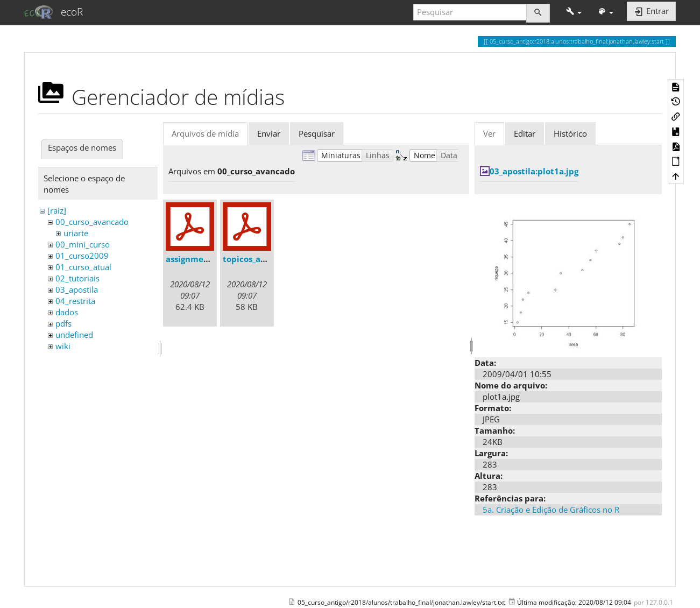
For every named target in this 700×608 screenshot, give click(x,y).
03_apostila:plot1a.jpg (534, 171)
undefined (74, 335)
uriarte (76, 233)
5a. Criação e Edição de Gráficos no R (551, 510)
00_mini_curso (83, 244)
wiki (63, 346)
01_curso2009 (82, 256)
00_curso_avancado (92, 222)
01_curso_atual (83, 267)
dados (67, 312)
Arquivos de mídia (205, 133)
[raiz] (57, 210)
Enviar (269, 133)
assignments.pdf (199, 259)
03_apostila (77, 289)
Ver (489, 133)
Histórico (570, 133)
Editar (525, 133)
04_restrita (75, 301)
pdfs (63, 323)
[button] (574, 12)
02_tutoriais (77, 278)
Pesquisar (317, 133)
